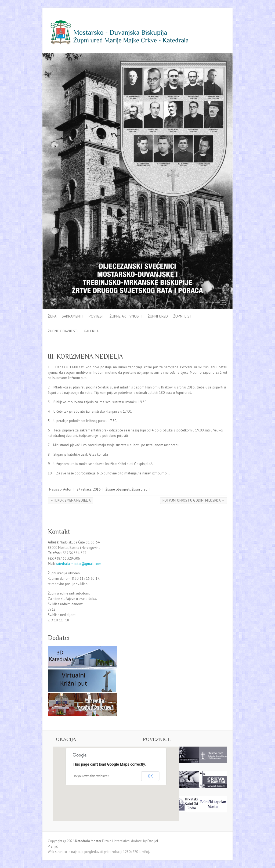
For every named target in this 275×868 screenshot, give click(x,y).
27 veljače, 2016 (88, 489)
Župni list (183, 316)
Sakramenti (73, 316)
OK (150, 776)
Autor (67, 489)
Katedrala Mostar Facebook (214, 22)
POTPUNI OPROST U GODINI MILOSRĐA (194, 500)
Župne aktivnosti (126, 316)
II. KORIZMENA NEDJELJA (70, 500)
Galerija (91, 331)
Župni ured (158, 316)
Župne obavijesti (63, 331)
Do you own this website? (91, 776)
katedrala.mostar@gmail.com (78, 564)
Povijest (96, 316)
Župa (52, 316)
